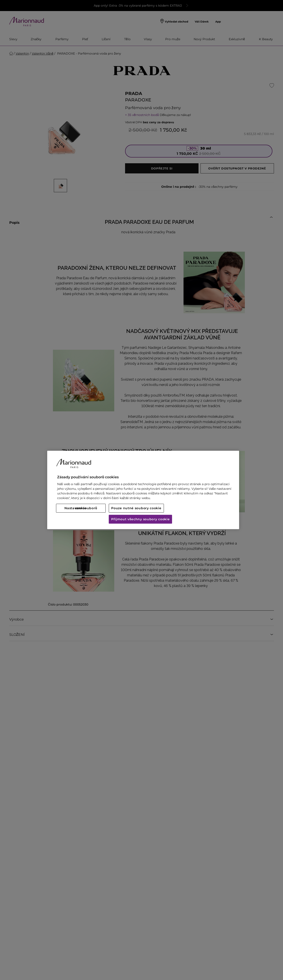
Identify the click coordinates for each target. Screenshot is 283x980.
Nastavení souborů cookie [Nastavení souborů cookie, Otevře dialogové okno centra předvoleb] (81, 508)
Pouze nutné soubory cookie (136, 508)
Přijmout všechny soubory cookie (140, 519)
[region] (143, 490)
